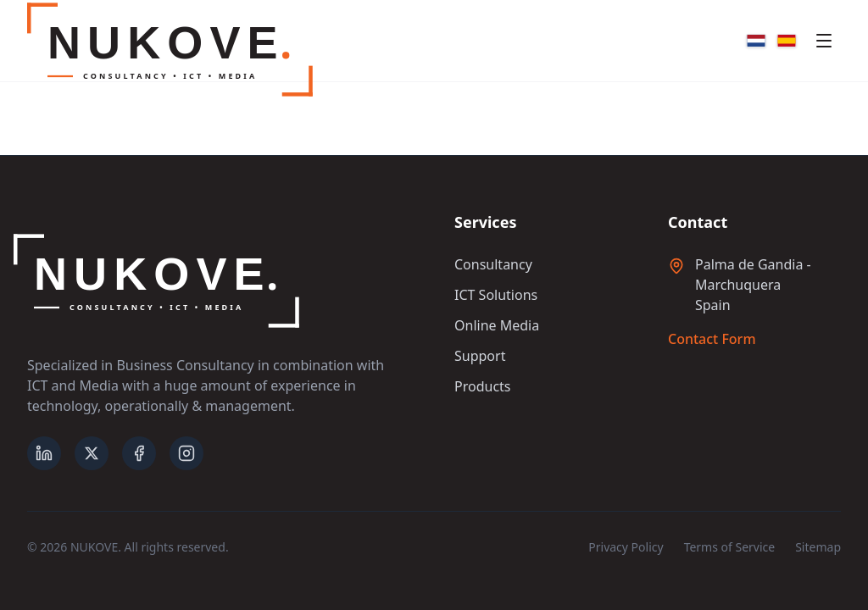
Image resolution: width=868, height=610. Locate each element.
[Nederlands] (756, 41)
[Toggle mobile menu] (824, 41)
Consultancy (493, 264)
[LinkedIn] (44, 453)
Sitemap (818, 547)
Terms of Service (730, 547)
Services (485, 222)
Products (483, 386)
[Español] (787, 41)
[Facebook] (139, 453)
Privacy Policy (626, 547)
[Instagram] (186, 453)
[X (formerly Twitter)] (92, 453)
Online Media (497, 325)
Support (480, 356)
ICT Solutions (496, 295)
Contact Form (712, 339)
